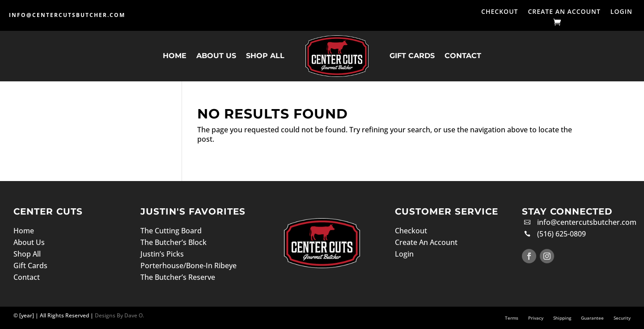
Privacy (536, 318)
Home (175, 56)
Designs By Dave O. (119, 315)
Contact (463, 56)
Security (622, 318)
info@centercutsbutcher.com (67, 15)
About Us (216, 56)
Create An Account (564, 12)
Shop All (265, 56)
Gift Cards (412, 56)
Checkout (500, 12)
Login (621, 12)
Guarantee (592, 318)
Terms (512, 318)
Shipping (562, 318)
